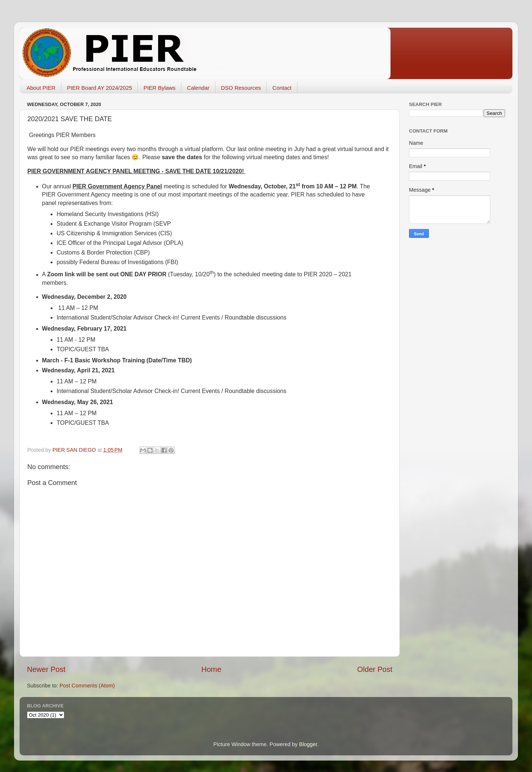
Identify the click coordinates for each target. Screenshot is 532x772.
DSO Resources (241, 88)
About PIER (41, 88)
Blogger (308, 744)
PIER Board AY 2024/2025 (99, 88)
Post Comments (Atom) (87, 686)
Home (211, 669)
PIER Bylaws (159, 88)
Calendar (198, 88)
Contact (282, 88)
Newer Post (46, 669)
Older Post (375, 669)
